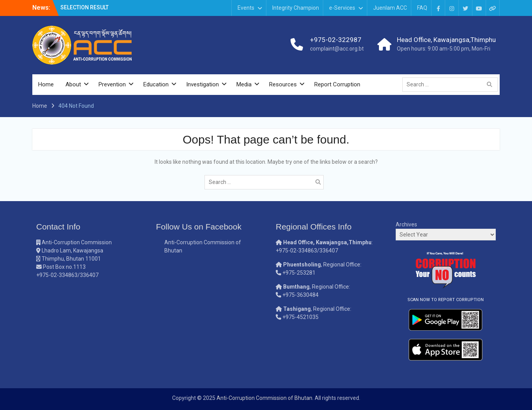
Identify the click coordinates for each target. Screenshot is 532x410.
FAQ (422, 8)
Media (244, 84)
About (73, 84)
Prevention (112, 84)
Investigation (203, 84)
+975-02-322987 (336, 40)
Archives (406, 224)
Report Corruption (337, 84)
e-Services (342, 8)
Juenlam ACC (390, 8)
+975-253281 (299, 273)
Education (156, 84)
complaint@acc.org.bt (337, 49)
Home (46, 84)
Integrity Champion (296, 8)
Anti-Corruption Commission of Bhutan (264, 398)
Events (246, 8)
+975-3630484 (300, 295)
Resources (283, 84)
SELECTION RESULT (85, 7)
